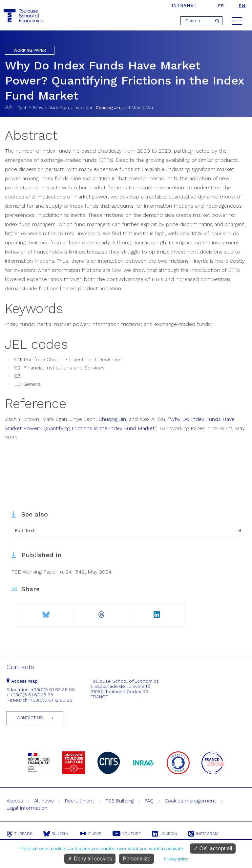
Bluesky (56, 834)
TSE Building (119, 801)
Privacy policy (176, 859)
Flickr (91, 834)
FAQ (149, 801)
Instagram (203, 834)
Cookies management (190, 801)
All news (44, 801)
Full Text (25, 531)
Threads (19, 834)
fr (221, 6)
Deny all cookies (90, 859)
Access (15, 801)
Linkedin (165, 834)
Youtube (127, 834)
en (242, 6)
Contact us (30, 718)
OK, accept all (213, 849)
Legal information (27, 808)
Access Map (22, 681)
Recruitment (80, 801)
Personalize (136, 859)
